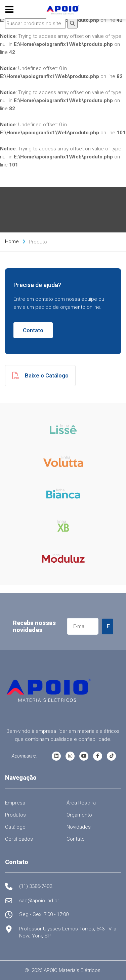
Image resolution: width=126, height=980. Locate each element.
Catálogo (15, 827)
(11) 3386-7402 (36, 886)
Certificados (19, 839)
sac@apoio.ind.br (39, 901)
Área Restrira (81, 803)
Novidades (79, 827)
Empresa (15, 803)
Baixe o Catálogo (40, 376)
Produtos (15, 815)
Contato (33, 330)
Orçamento (79, 815)
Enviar (110, 626)
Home (12, 241)
